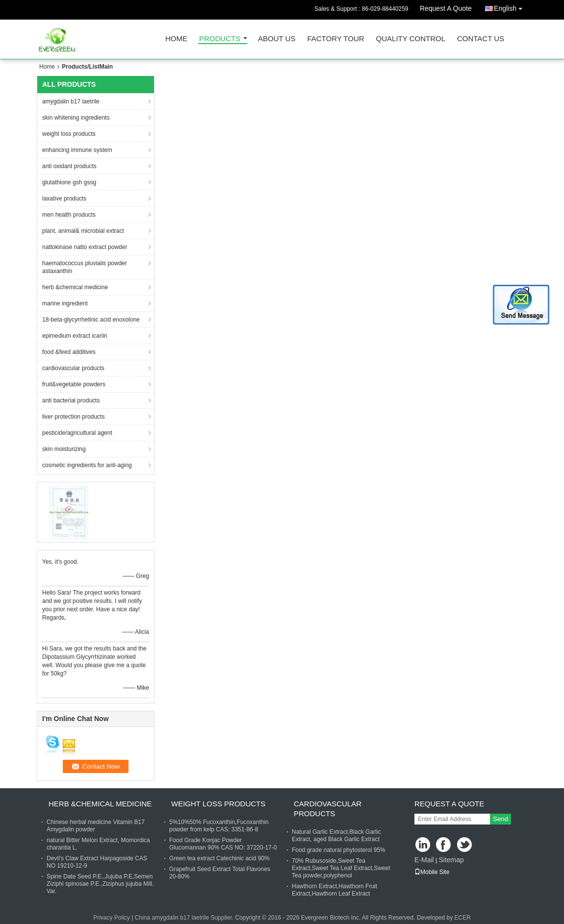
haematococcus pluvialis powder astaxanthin (85, 267)
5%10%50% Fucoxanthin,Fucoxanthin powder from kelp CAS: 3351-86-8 (219, 826)
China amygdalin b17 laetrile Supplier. (185, 918)
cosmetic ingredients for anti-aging (87, 465)
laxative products (64, 199)
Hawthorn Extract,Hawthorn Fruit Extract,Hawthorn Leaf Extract (334, 890)
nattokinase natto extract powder (85, 247)
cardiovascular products (73, 368)
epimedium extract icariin (75, 336)
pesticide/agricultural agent (77, 433)
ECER (463, 918)
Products (220, 39)
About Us (277, 39)
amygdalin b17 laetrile (71, 101)
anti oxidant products (69, 166)
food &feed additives (69, 352)
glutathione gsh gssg (69, 182)
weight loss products (69, 134)
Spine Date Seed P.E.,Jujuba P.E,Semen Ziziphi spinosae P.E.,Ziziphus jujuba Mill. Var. (100, 884)
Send (500, 819)
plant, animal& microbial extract (83, 231)
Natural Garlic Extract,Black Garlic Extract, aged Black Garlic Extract (336, 836)
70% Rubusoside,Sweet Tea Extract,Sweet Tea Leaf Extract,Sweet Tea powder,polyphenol (341, 868)
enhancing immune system (77, 150)
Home (176, 39)
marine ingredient (65, 303)
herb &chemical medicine (75, 287)
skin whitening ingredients (76, 118)
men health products (69, 215)
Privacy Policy (112, 918)
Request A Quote (446, 8)
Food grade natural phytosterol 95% (339, 850)
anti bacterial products (71, 400)
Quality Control (411, 39)
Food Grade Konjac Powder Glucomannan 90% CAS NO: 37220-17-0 (223, 844)
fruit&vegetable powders (74, 384)
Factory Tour (335, 39)
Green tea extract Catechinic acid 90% (219, 858)
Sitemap (451, 860)
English (511, 7)
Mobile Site (432, 872)
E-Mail (424, 860)
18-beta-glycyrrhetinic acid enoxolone (91, 320)
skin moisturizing (64, 449)
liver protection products (73, 417)
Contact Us (481, 39)
